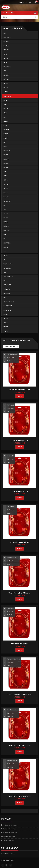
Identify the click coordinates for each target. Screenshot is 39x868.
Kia (5, 142)
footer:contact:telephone (10, 833)
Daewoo (6, 46)
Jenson (6, 214)
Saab (5, 172)
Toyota (6, 323)
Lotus (6, 222)
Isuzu (5, 54)
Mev (5, 235)
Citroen (6, 42)
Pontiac (6, 168)
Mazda (6, 155)
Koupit (19, 396)
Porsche (6, 75)
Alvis (5, 272)
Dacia (5, 193)
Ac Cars (6, 184)
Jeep (5, 209)
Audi (5, 33)
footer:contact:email (9, 837)
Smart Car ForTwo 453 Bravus (19, 593)
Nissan (6, 314)
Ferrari (6, 50)
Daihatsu (7, 293)
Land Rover (7, 310)
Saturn (6, 92)
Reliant (6, 84)
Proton (6, 79)
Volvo (6, 331)
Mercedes (7, 230)
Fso (5, 298)
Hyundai (6, 138)
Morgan (6, 159)
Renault (6, 130)
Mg (4, 239)
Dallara (6, 197)
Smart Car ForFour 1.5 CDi (20, 542)
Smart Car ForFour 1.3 (20, 491)
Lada (5, 63)
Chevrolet (7, 285)
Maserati (7, 151)
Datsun (6, 121)
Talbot (6, 256)
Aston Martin (8, 277)
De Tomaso (7, 201)
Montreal (7, 243)
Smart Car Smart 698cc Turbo (20, 796)
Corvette (7, 289)
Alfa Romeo (7, 268)
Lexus (5, 146)
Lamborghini (8, 306)
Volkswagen (8, 264)
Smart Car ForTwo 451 (19, 644)
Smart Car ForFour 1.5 (20, 441)
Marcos (6, 226)
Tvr (5, 260)
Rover (6, 88)
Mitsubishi (7, 67)
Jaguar (6, 58)
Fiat (5, 205)
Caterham (7, 37)
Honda (6, 134)
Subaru (6, 100)
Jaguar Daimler (9, 302)
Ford (5, 126)
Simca (6, 180)
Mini (5, 281)
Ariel (5, 113)
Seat (5, 176)
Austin (6, 188)
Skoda (6, 319)
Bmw (5, 117)
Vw (5, 251)
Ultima (6, 109)
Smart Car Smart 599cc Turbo (20, 745)
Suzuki (6, 105)
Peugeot (6, 163)
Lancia (6, 218)
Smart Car (7, 96)
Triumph (6, 327)
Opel (5, 71)
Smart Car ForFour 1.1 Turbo (19, 390)
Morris (6, 247)
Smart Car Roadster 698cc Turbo (20, 695)
